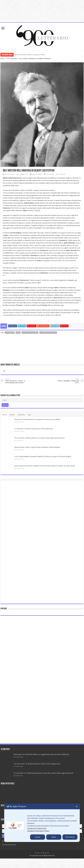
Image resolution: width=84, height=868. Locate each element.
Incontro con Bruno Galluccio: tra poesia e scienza (30, 55)
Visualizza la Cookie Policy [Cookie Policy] (37, 828)
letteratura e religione (48, 333)
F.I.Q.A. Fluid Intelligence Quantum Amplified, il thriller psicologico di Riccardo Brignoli (43, 457)
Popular (12, 415)
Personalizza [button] (70, 837)
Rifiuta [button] (54, 837)
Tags (29, 415)
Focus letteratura (12, 59)
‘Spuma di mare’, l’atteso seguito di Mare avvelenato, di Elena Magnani (37, 447)
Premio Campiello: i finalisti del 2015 (67, 381)
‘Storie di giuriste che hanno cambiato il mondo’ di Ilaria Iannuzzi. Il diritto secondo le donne (45, 466)
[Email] (42, 400)
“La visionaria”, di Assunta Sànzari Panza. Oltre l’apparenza (34, 429)
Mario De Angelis (10, 174)
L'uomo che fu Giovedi (30, 333)
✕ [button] (77, 807)
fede (18, 333)
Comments (21, 415)
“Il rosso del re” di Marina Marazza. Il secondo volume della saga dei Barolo (39, 438)
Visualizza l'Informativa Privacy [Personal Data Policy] (38, 831)
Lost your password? (9, 845)
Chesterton (10, 333)
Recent (4, 415)
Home (2, 59)
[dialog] (42, 823)
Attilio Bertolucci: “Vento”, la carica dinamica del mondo (17, 381)
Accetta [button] (38, 837)
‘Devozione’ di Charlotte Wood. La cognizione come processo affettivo (37, 419)
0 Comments (50, 174)
